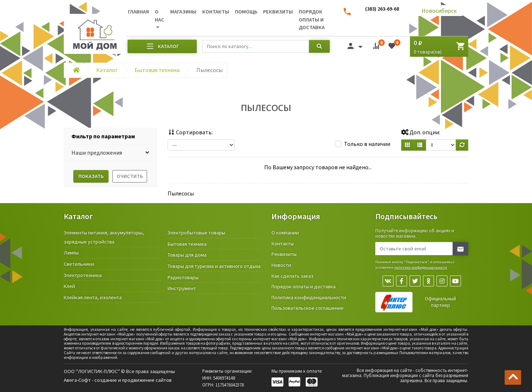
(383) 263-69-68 (382, 9)
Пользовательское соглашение (308, 308)
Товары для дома (187, 255)
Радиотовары (183, 277)
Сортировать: (190, 132)
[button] (110, 153)
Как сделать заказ (292, 276)
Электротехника (83, 275)
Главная (138, 12)
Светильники (79, 264)
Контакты (216, 12)
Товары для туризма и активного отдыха (214, 266)
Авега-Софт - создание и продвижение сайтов (118, 380)
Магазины (183, 12)
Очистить (130, 176)
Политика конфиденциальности (309, 297)
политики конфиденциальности (421, 267)
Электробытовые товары (196, 233)
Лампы (71, 253)
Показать (91, 176)
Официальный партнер (440, 302)
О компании (285, 233)
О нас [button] (160, 16)
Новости (281, 265)
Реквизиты (278, 12)
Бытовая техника (187, 244)
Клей (69, 286)
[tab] (110, 136)
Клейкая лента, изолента (93, 297)
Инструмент (182, 288)
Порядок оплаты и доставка (312, 19)
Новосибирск (439, 11)
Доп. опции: (421, 132)
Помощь (246, 12)
